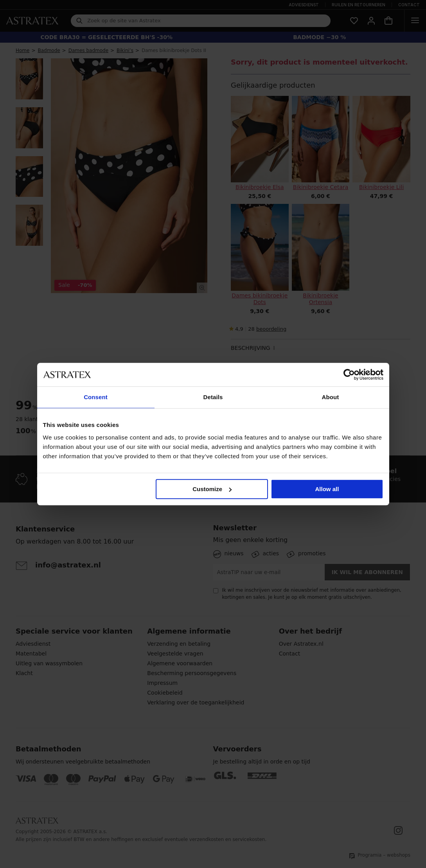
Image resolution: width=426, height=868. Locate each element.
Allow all (327, 489)
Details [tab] (213, 397)
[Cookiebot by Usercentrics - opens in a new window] (349, 375)
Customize (212, 489)
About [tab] (331, 397)
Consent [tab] (96, 397)
